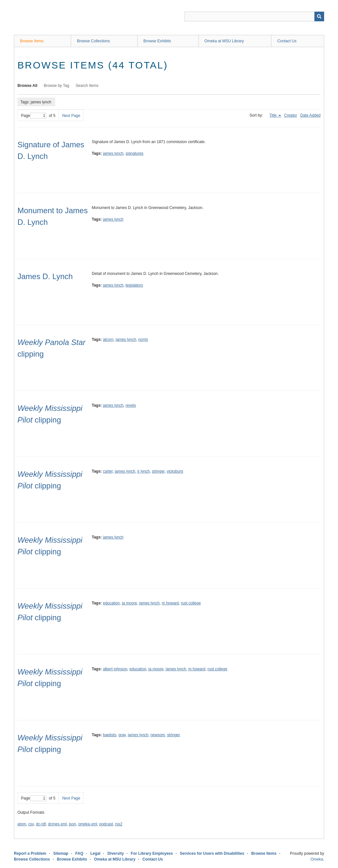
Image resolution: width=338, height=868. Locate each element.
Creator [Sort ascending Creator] (290, 115)
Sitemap (61, 853)
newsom (158, 735)
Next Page (71, 116)
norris (143, 340)
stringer (158, 471)
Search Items (87, 86)
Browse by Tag (57, 86)
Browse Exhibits (157, 41)
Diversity (116, 853)
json (72, 824)
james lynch (113, 153)
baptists (109, 735)
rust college (191, 603)
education (111, 603)
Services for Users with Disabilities (212, 853)
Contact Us (287, 41)
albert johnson (115, 669)
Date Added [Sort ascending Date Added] (310, 115)
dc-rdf (41, 824)
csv (31, 824)
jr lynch (143, 471)
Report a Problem (30, 853)
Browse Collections (93, 41)
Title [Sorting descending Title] (274, 115)
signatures (135, 153)
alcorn (108, 340)
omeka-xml (88, 824)
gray (122, 735)
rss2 (119, 824)
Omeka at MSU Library (224, 41)
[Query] (254, 16)
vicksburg (175, 471)
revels (131, 405)
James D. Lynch (45, 276)
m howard (170, 603)
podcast (106, 824)
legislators (134, 285)
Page (34, 116)
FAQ (79, 853)
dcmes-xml (58, 824)
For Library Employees (152, 853)
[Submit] (319, 16)
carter (108, 471)
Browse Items (32, 41)
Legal (95, 853)
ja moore (129, 603)
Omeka (317, 859)
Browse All (27, 86)
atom (22, 824)
